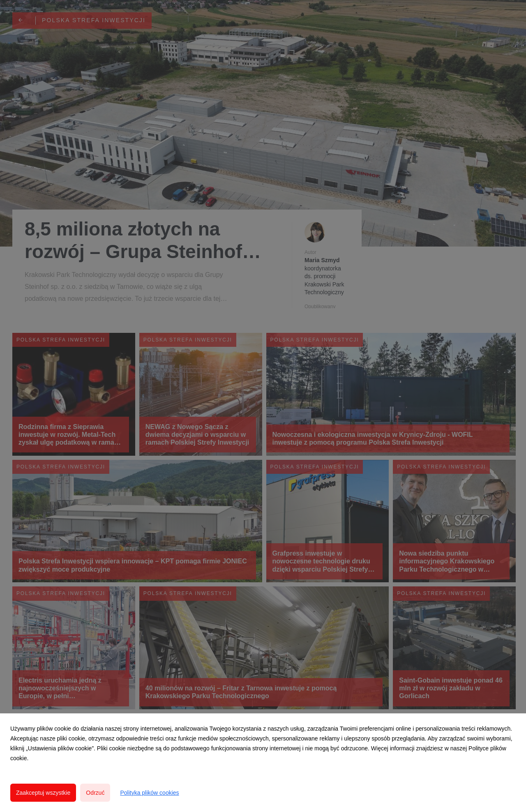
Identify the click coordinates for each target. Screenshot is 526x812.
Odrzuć (95, 793)
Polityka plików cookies (149, 793)
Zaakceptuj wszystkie (43, 793)
